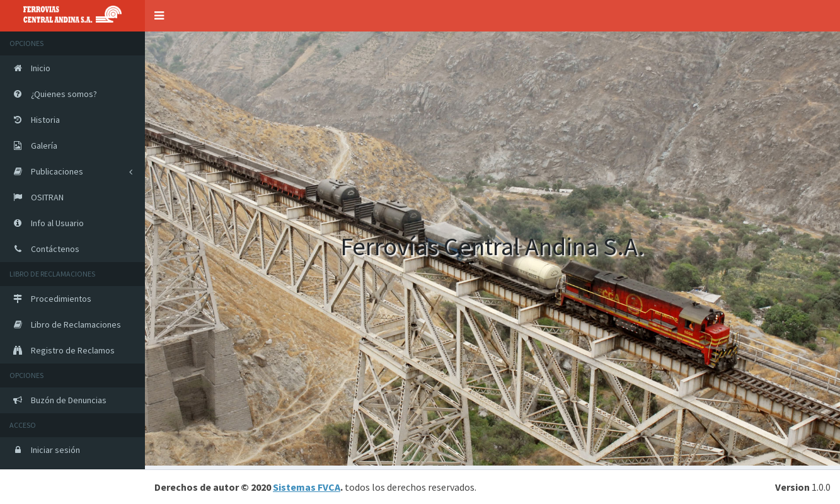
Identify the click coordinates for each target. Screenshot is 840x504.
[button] (159, 16)
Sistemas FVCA (307, 487)
